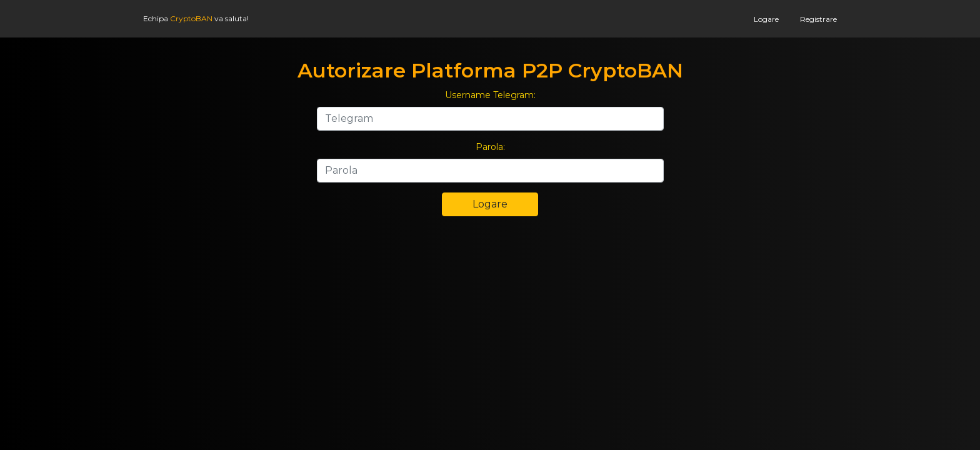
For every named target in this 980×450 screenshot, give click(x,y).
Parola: (490, 147)
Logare (766, 19)
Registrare (818, 19)
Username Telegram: (490, 95)
